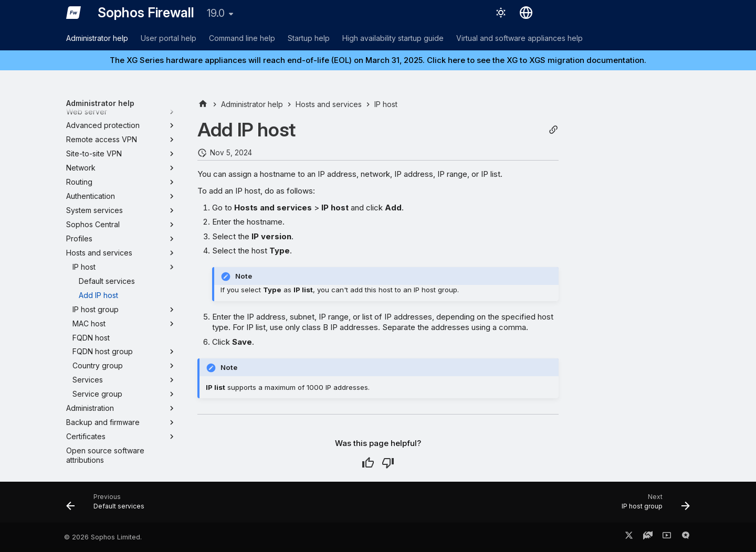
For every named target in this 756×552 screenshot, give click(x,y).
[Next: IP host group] (652, 505)
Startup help (309, 38)
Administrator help (97, 38)
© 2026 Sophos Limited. (103, 537)
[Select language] (526, 13)
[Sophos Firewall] (73, 13)
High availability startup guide (393, 38)
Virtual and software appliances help (519, 38)
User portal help (169, 38)
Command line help (242, 38)
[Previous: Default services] (109, 505)
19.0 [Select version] (216, 13)
